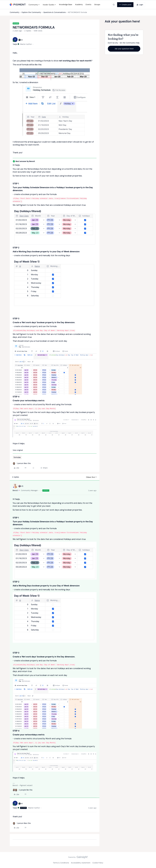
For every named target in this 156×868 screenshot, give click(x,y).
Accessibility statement (81, 863)
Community (15, 12)
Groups (97, 5)
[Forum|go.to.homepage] (18, 5)
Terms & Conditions (61, 863)
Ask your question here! (124, 49)
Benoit (15, 490)
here (36, 142)
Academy (79, 5)
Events (88, 5)
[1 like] (22, 463)
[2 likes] (23, 790)
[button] (125, 5)
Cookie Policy (98, 863)
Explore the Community (31, 12)
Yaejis (15, 44)
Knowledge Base (66, 5)
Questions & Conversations (55, 12)
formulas (17, 457)
